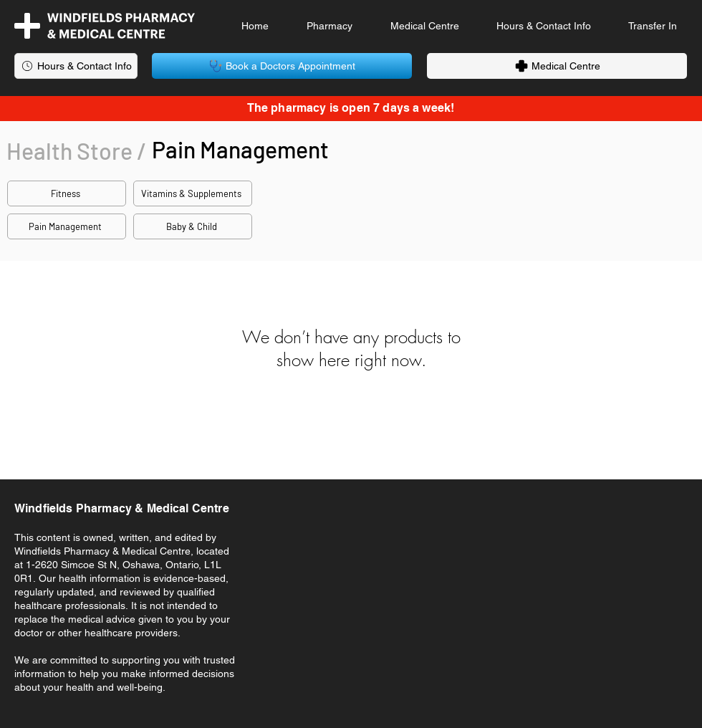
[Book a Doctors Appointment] (282, 66)
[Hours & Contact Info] (76, 66)
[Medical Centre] (557, 66)
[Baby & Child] (193, 226)
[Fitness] (67, 193)
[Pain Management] (67, 226)
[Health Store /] (77, 150)
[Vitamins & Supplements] (193, 193)
